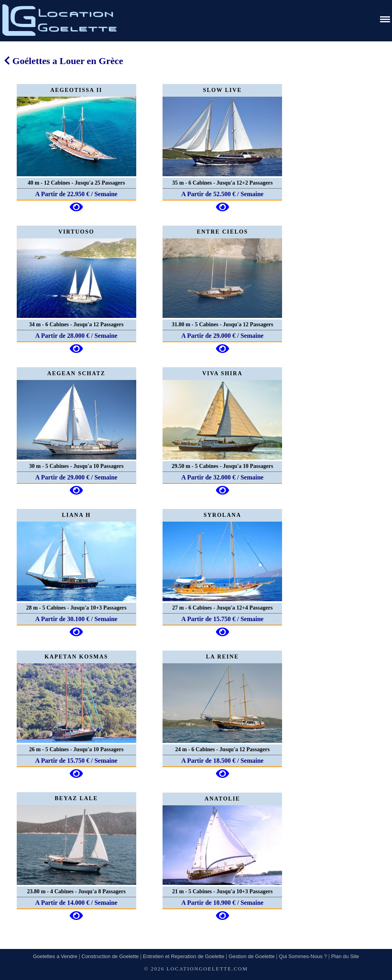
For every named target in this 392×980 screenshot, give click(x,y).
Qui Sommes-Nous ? (303, 956)
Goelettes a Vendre (55, 956)
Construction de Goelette (110, 956)
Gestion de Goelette (252, 956)
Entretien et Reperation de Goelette (184, 956)
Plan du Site (345, 956)
